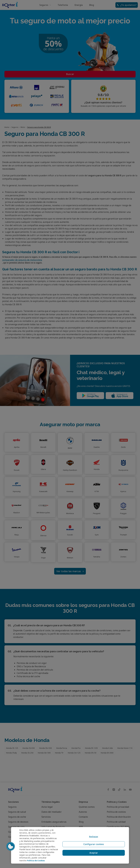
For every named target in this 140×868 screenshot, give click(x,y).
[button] (11, 845)
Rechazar (93, 837)
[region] (70, 844)
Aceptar (93, 850)
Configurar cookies (93, 844)
